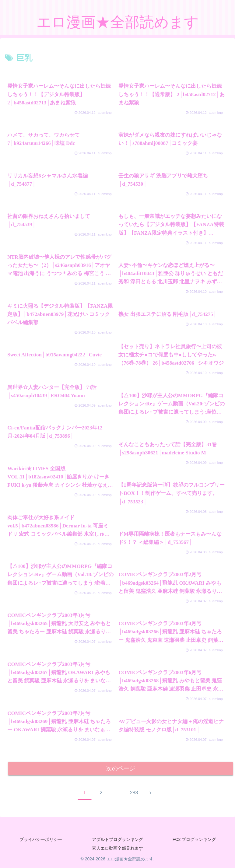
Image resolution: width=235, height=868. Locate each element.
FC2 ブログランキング (194, 839)
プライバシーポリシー (41, 839)
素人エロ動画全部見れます (118, 849)
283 (134, 793)
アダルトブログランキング (118, 839)
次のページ (121, 769)
